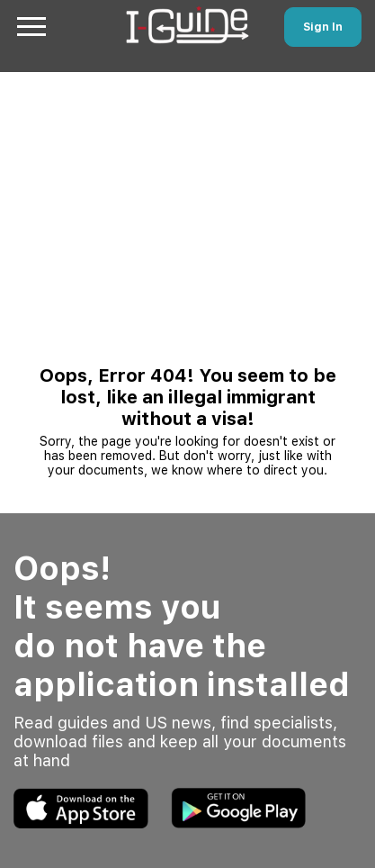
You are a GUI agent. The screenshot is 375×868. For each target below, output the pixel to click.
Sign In (323, 27)
